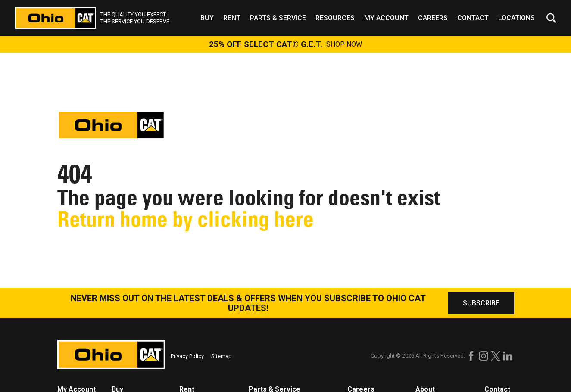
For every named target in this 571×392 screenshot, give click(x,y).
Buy (207, 18)
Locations (516, 18)
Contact (473, 18)
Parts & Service (278, 18)
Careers (433, 18)
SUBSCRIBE (481, 303)
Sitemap (222, 356)
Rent (232, 18)
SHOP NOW (344, 44)
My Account (386, 18)
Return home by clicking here (186, 219)
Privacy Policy (187, 356)
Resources (335, 18)
